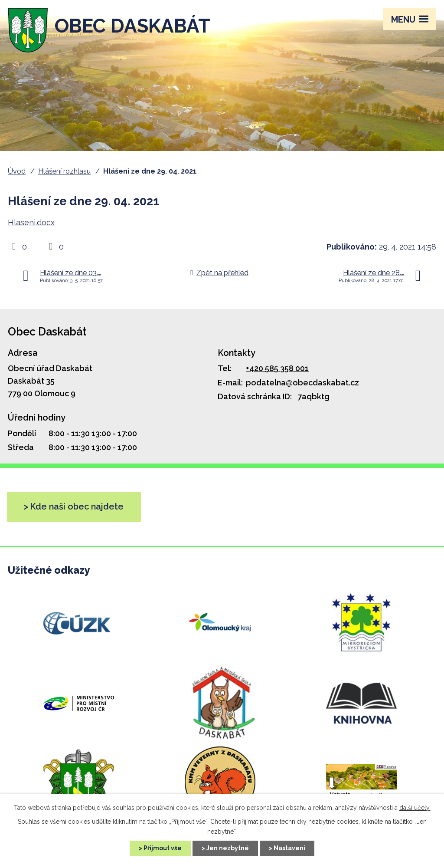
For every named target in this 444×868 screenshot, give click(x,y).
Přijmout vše (163, 848)
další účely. (415, 808)
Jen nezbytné (228, 848)
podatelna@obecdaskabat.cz (302, 383)
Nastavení (289, 848)
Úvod (17, 171)
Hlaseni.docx (31, 222)
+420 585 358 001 (277, 368)
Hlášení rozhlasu (64, 171)
